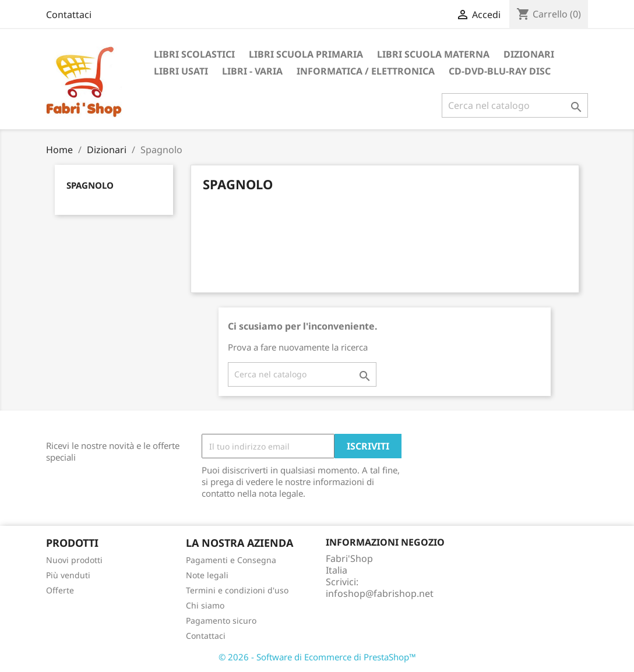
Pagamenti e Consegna (231, 560)
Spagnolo (90, 185)
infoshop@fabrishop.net (380, 593)
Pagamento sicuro (221, 620)
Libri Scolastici (194, 54)
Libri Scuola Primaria (306, 54)
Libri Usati (181, 71)
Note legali (207, 575)
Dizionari (529, 54)
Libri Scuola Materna (433, 54)
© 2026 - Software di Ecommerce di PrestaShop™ (317, 657)
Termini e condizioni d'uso (237, 590)
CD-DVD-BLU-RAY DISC (500, 71)
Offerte (60, 590)
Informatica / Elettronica (366, 71)
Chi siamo (205, 605)
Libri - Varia (252, 71)
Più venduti (68, 575)
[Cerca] (515, 105)
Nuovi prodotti (74, 560)
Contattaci (69, 15)
